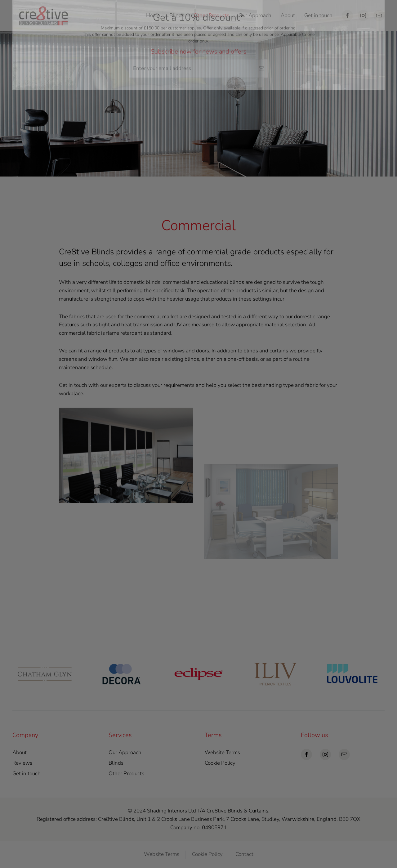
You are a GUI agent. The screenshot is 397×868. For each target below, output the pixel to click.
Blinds (116, 763)
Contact (244, 854)
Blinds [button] (177, 15)
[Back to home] (43, 16)
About (288, 15)
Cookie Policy (220, 763)
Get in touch (318, 15)
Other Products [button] (211, 15)
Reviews (22, 763)
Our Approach (255, 15)
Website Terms (222, 752)
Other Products (126, 774)
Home (153, 15)
